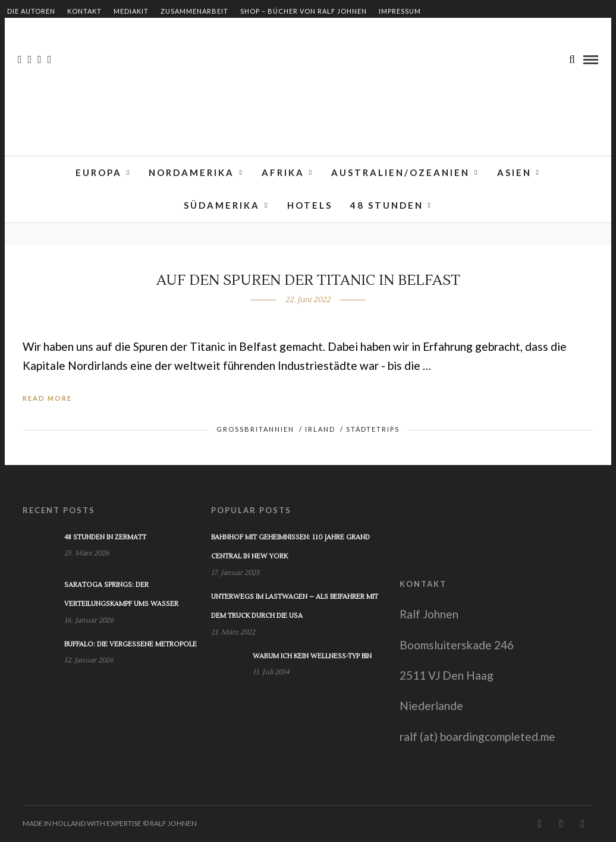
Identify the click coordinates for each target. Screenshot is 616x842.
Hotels (310, 206)
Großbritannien (255, 429)
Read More (47, 398)
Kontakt (84, 11)
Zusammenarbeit (194, 11)
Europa (99, 173)
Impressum (400, 11)
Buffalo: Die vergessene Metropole (131, 644)
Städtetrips (373, 429)
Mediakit (131, 11)
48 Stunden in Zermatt (105, 537)
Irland (320, 429)
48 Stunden (387, 206)
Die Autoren (31, 11)
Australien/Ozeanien (400, 173)
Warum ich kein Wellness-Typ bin (312, 656)
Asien (514, 173)
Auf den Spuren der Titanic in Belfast (308, 280)
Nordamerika (191, 173)
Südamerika (222, 206)
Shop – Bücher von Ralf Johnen (304, 11)
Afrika (283, 173)
